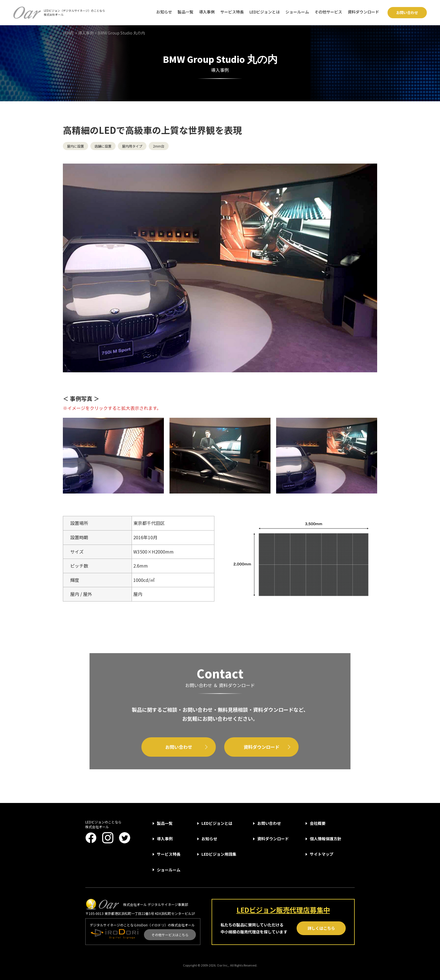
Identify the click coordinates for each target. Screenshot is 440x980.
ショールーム (297, 12)
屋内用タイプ (132, 146)
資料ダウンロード (363, 12)
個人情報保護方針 (326, 839)
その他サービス (328, 12)
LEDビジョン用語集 (219, 854)
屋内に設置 (75, 146)
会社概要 (318, 823)
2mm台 (159, 146)
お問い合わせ (407, 12)
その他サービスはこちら (170, 935)
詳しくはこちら (321, 928)
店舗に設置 (103, 146)
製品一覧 (185, 12)
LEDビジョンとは (265, 12)
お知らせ (164, 12)
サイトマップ (322, 854)
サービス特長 (232, 12)
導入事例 (207, 12)
